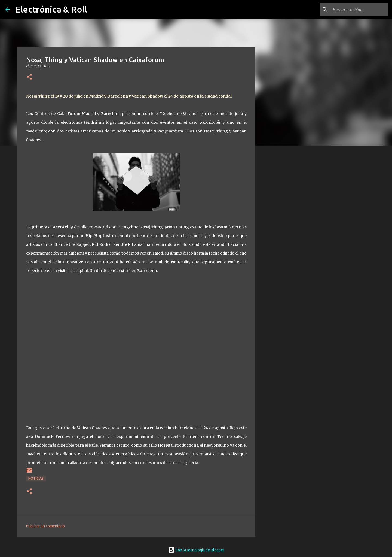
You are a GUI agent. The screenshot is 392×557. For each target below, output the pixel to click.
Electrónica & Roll (51, 9)
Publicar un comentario (45, 526)
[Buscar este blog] (359, 10)
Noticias (36, 478)
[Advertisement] (283, 235)
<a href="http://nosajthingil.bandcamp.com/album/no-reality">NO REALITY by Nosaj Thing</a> (136, 348)
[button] (29, 77)
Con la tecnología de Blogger (196, 550)
